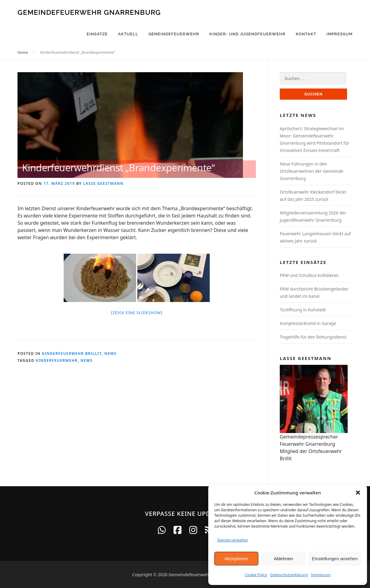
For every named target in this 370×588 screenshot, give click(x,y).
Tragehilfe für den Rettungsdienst (313, 337)
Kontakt (306, 34)
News (110, 353)
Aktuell (128, 34)
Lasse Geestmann (103, 183)
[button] (358, 493)
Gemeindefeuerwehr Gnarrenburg (89, 12)
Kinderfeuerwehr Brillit (72, 353)
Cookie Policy (256, 575)
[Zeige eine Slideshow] (137, 313)
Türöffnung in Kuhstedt (303, 310)
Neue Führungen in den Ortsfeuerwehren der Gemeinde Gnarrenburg (312, 171)
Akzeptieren (236, 559)
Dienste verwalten (233, 540)
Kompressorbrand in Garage (308, 323)
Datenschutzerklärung (289, 575)
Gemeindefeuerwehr (174, 34)
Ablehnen (283, 559)
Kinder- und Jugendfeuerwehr (247, 34)
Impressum (321, 575)
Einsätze (97, 34)
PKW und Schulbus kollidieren (309, 275)
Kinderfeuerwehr (57, 360)
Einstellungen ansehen (335, 559)
